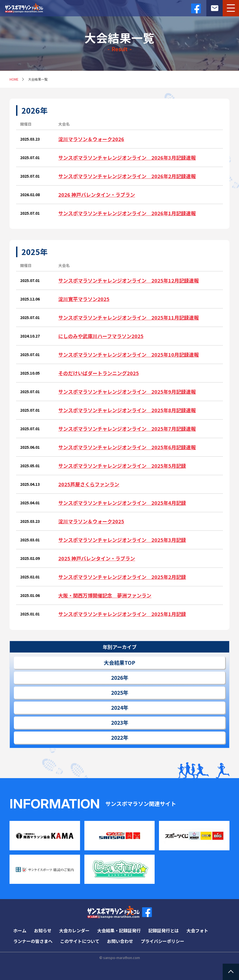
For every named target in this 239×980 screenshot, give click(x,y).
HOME (14, 79)
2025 (117, 693)
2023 (117, 723)
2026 (117, 678)
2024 (117, 708)
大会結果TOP (119, 663)
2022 (117, 738)
